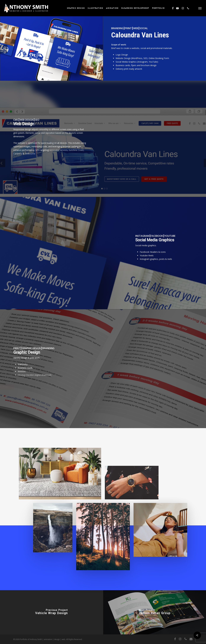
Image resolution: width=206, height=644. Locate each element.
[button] (200, 8)
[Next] (99, 49)
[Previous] (4, 49)
